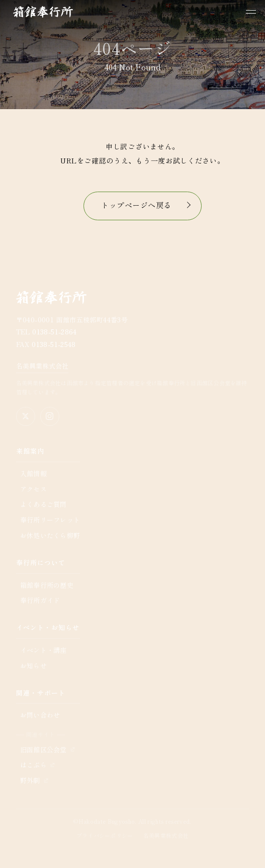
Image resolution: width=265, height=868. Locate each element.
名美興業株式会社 (42, 366)
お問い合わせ (40, 715)
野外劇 (30, 780)
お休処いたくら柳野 (50, 535)
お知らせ (33, 666)
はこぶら (33, 765)
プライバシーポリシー (105, 835)
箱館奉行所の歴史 (47, 585)
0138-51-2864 (55, 332)
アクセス (33, 489)
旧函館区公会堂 (43, 750)
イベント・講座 (43, 650)
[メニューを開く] (251, 12)
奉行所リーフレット (50, 520)
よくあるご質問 (43, 504)
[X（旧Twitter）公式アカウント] (26, 416)
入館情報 (33, 473)
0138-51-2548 (54, 344)
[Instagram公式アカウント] (50, 416)
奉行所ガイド (40, 600)
